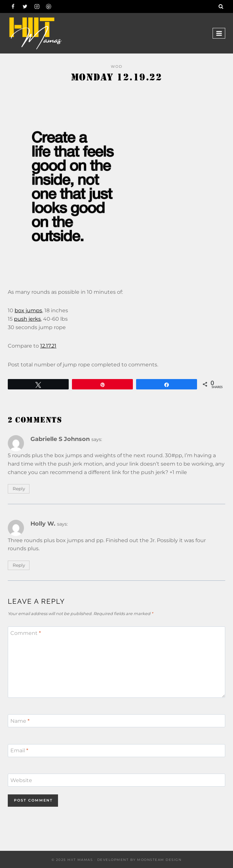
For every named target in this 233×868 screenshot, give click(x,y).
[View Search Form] (221, 6)
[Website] (117, 780)
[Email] (117, 751)
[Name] (117, 721)
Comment (26, 633)
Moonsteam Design (159, 860)
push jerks (27, 319)
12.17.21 (48, 346)
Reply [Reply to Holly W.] (19, 565)
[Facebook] (13, 6)
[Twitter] (25, 6)
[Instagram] (37, 6)
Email (19, 750)
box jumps (28, 310)
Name (20, 721)
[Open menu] (219, 33)
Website (21, 780)
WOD (117, 66)
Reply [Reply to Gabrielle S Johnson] (19, 489)
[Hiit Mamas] (35, 33)
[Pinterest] (49, 6)
